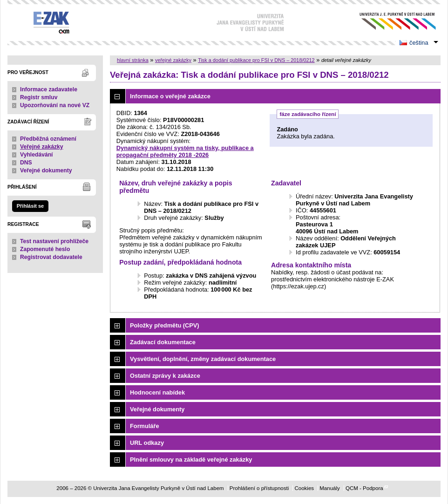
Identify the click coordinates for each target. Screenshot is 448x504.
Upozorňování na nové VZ (55, 105)
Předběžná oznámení (48, 139)
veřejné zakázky (173, 60)
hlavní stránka (133, 60)
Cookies (304, 488)
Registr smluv (39, 97)
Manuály (330, 488)
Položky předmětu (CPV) (165, 325)
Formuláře (145, 426)
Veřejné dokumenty (46, 170)
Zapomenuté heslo (45, 249)
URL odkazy (147, 443)
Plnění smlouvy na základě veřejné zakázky (191, 460)
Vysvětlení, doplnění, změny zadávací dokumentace (203, 359)
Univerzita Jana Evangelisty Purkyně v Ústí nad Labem (390, 21)
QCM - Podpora (364, 488)
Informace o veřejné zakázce (170, 96)
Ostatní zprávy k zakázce (165, 376)
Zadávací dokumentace (163, 342)
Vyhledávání (37, 155)
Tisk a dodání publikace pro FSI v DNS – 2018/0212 (256, 60)
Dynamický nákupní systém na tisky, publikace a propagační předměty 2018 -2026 (185, 151)
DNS (26, 163)
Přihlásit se (30, 206)
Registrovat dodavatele (51, 257)
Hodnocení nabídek (157, 392)
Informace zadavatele (49, 89)
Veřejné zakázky (42, 147)
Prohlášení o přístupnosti (259, 488)
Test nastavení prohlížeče (54, 241)
